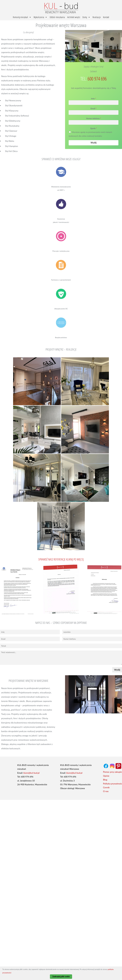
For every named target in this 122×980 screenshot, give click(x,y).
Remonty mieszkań (22, 17)
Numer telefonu (94, 118)
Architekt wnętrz (74, 17)
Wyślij (93, 143)
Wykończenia (40, 17)
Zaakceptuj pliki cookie (61, 977)
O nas (106, 791)
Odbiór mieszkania (57, 17)
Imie (93, 98)
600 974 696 (97, 79)
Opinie (106, 776)
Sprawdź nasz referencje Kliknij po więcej (61, 559)
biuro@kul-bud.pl (32, 773)
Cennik (106, 787)
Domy (86, 17)
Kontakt (106, 17)
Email (93, 108)
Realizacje (97, 17)
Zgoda (94, 128)
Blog (105, 780)
